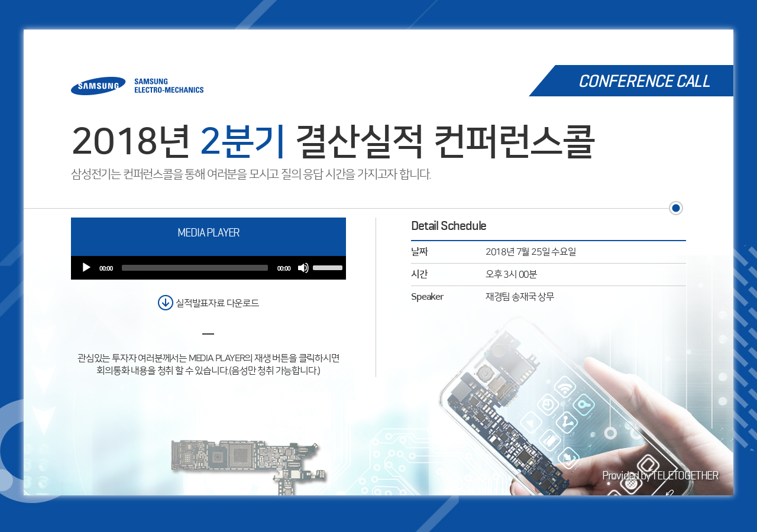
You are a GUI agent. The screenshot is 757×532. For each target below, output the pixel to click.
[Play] (86, 268)
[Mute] (303, 268)
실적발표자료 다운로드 (217, 303)
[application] (208, 268)
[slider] (195, 268)
